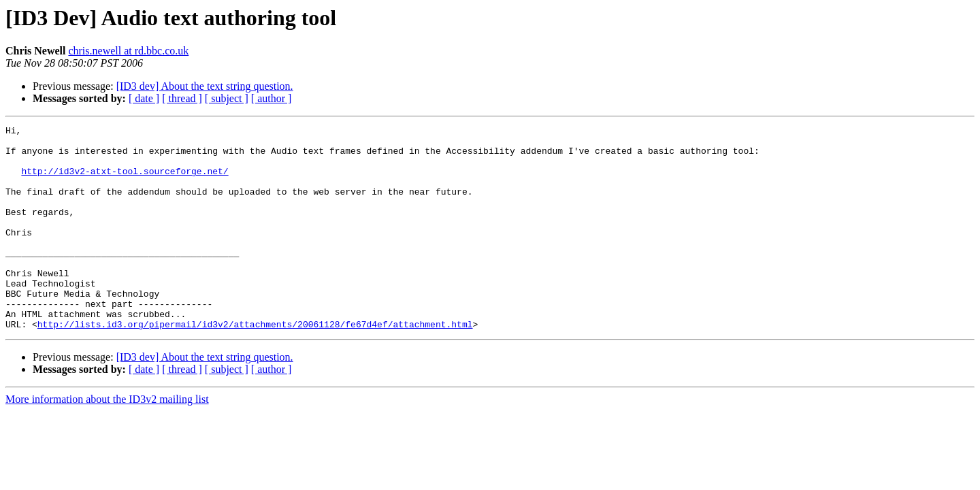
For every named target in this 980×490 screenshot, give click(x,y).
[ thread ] (182, 98)
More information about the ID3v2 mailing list (107, 440)
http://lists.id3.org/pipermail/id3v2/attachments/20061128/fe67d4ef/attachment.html (255, 365)
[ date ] (144, 98)
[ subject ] (227, 98)
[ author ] (272, 98)
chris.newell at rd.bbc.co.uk (128, 51)
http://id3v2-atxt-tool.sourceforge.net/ (125, 181)
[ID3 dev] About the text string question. (205, 86)
